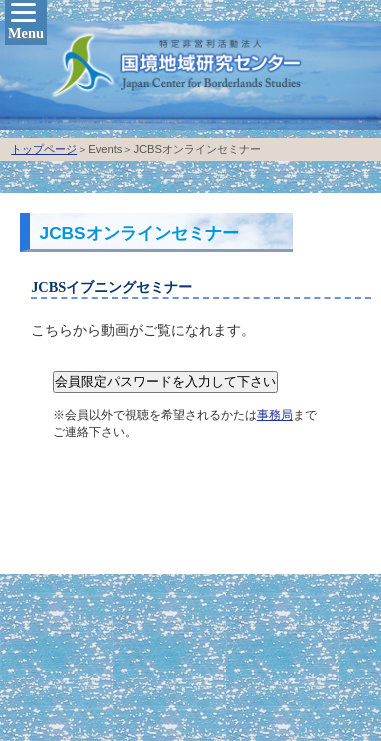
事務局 (275, 415)
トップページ (44, 149)
